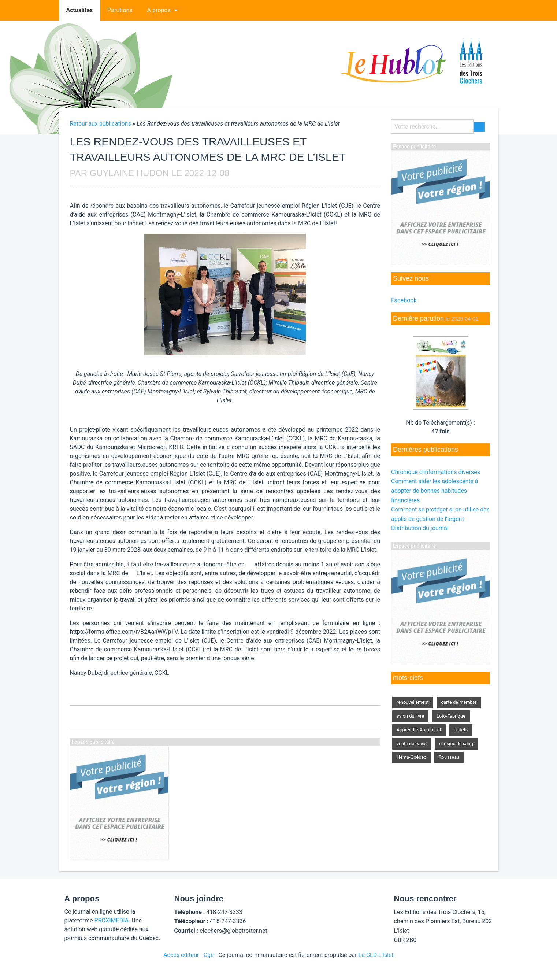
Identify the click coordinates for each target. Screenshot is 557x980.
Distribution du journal (420, 528)
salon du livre (410, 716)
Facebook (404, 300)
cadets (461, 730)
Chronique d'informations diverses (436, 472)
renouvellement (413, 702)
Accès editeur (181, 955)
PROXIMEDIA (111, 920)
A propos (159, 10)
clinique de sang (456, 744)
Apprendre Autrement (419, 730)
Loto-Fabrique (451, 716)
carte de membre (459, 702)
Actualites (80, 10)
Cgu (209, 955)
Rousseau (449, 757)
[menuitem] (80, 10)
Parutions (120, 10)
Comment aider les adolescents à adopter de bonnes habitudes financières (435, 491)
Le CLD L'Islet (376, 955)
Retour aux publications (101, 124)
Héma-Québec (411, 757)
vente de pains (412, 744)
